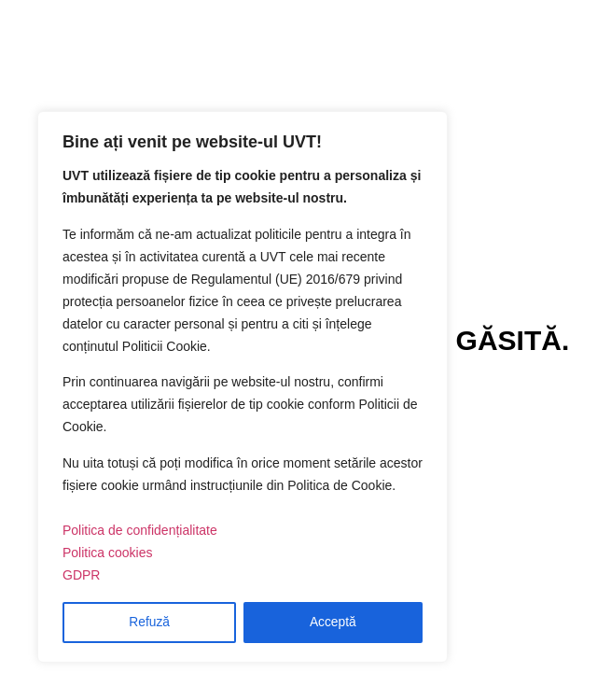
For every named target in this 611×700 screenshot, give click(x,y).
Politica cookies (108, 553)
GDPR (81, 576)
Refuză (149, 623)
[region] (243, 388)
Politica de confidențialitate (140, 531)
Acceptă (333, 623)
